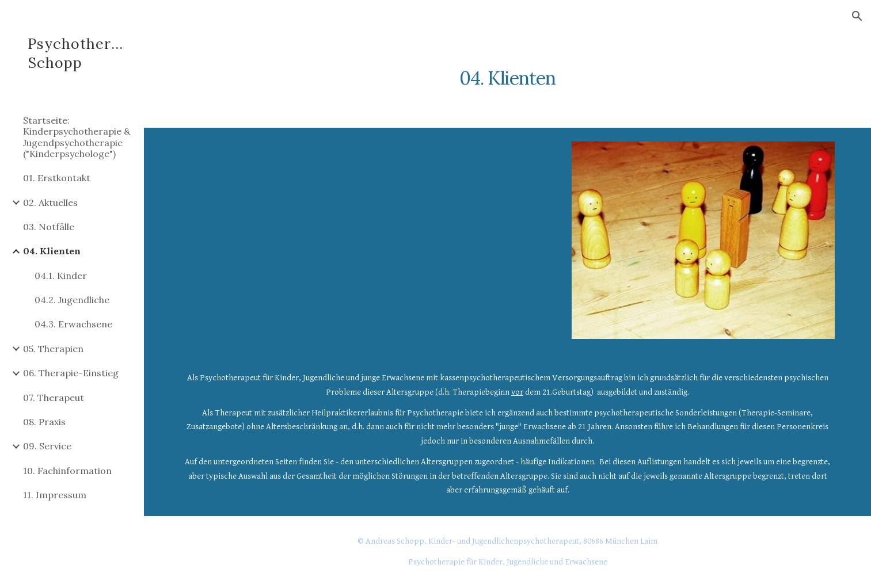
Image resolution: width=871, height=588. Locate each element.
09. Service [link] (47, 446)
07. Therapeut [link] (54, 398)
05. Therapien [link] (53, 349)
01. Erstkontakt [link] (57, 178)
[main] (508, 72)
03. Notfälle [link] (49, 227)
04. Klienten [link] (52, 251)
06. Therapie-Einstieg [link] (71, 373)
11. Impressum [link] (55, 495)
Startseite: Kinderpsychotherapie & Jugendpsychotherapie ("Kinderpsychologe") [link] (77, 137)
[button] (857, 16)
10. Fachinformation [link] (67, 471)
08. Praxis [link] (44, 422)
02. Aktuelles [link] (50, 203)
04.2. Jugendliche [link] (72, 300)
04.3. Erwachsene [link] (73, 324)
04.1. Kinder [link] (61, 276)
